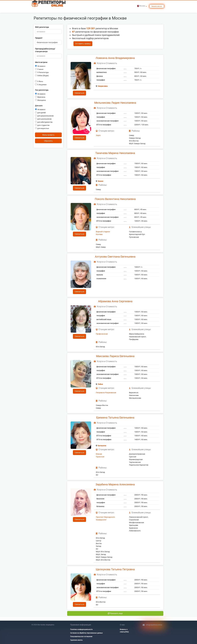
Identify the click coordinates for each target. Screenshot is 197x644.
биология (100, 499)
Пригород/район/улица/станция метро (45, 50)
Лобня (100, 384)
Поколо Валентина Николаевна (115, 199)
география (101, 80)
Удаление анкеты (76, 640)
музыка (100, 275)
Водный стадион (103, 232)
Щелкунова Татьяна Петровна (115, 569)
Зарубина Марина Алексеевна (115, 484)
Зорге (98, 135)
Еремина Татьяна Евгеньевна (115, 418)
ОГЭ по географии (104, 439)
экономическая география (107, 121)
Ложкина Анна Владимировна (115, 58)
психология (101, 279)
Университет (101, 520)
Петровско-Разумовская (106, 393)
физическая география (106, 68)
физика (100, 76)
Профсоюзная (102, 334)
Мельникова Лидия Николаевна (115, 103)
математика (102, 72)
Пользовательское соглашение (81, 637)
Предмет (39, 38)
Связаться (79, 93)
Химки (100, 181)
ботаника (100, 506)
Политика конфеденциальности (81, 629)
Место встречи (41, 62)
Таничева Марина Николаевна (115, 153)
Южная (99, 454)
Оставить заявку (83, 44)
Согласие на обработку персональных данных (86, 633)
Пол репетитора (42, 90)
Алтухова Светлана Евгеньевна (115, 257)
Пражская (100, 457)
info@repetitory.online (154, 625)
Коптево (99, 234)
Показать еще (115, 613)
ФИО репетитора (42, 27)
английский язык (104, 319)
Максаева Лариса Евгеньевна (115, 356)
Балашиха (102, 446)
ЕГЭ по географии (104, 125)
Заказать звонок (157, 6)
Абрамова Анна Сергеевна (115, 301)
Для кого (39, 106)
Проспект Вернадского (105, 517)
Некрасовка (103, 86)
